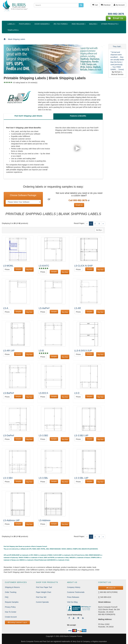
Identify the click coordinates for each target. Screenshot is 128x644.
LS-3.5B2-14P (81, 436)
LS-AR (78, 308)
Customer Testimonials (76, 592)
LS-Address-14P (11, 520)
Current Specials (42, 602)
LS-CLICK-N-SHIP (84, 266)
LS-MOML (8, 266)
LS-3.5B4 (8, 478)
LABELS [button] (11, 24)
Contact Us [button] (111, 588)
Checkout (106, 5)
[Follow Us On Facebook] (69, 618)
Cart (95, 5)
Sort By (99, 230)
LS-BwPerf (9, 393)
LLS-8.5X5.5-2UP (83, 351)
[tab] (28, 116)
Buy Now (29, 270)
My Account (119, 5)
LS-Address (45, 520)
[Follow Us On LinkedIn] (83, 618)
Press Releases (73, 597)
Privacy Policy (10, 607)
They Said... (117, 47)
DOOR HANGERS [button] (42, 24)
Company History (74, 587)
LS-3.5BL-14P (81, 478)
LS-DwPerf (9, 436)
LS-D (77, 393)
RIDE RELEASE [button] (79, 24)
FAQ (7, 597)
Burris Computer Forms (73, 636)
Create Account (11, 617)
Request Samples (12, 602)
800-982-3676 (116, 14)
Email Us (79, 205)
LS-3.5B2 (43, 436)
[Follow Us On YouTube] (74, 618)
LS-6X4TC (44, 266)
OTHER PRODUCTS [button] (110, 24)
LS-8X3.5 (43, 393)
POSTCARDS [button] (25, 24)
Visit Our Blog (72, 602)
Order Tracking (11, 592)
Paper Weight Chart (44, 592)
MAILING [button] (93, 24)
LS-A (6, 308)
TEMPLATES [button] (13, 30)
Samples (18, 269)
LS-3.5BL (43, 478)
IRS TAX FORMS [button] (61, 24)
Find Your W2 (41, 597)
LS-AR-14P (9, 351)
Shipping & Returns (12, 587)
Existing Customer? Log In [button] (17, 622)
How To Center (11, 612)
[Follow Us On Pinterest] (78, 618)
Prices (7, 269)
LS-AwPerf (44, 308)
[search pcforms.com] (81, 5)
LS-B (41, 351)
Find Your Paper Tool (44, 587)
